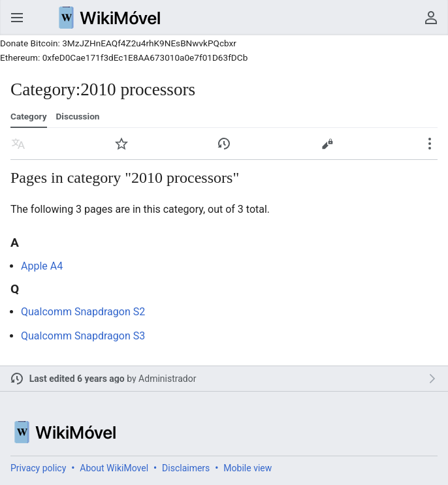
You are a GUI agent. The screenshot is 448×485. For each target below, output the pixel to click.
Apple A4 (42, 266)
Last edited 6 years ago (77, 379)
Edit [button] (327, 144)
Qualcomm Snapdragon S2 (83, 312)
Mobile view (248, 468)
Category (29, 116)
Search (405, 18)
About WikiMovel (114, 468)
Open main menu (17, 18)
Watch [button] (121, 144)
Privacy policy (38, 468)
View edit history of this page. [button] (224, 144)
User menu (431, 18)
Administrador (167, 379)
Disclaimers (186, 468)
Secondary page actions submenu (430, 144)
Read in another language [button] (18, 144)
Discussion (77, 116)
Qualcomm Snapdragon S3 (83, 336)
